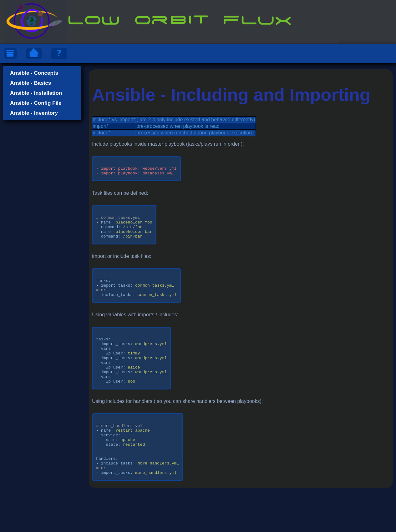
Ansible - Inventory (34, 113)
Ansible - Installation (36, 93)
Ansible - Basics (30, 83)
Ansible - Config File (36, 103)
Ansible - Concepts (34, 73)
